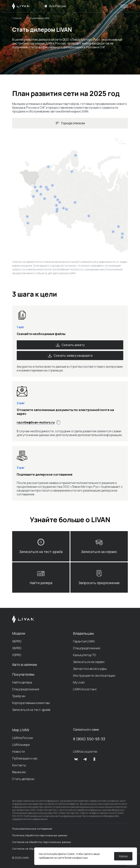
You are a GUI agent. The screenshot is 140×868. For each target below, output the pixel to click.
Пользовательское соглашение (32, 829)
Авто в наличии (25, 664)
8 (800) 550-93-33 (89, 739)
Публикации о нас (25, 758)
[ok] (94, 759)
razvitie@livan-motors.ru (67, 269)
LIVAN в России (23, 738)
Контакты (19, 765)
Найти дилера (22, 682)
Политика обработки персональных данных (40, 835)
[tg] (85, 759)
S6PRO (17, 641)
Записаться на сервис (89, 662)
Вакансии (19, 772)
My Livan (79, 682)
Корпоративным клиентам (31, 703)
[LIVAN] (21, 6)
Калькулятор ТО (84, 655)
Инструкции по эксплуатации (94, 676)
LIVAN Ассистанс (85, 689)
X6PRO (17, 648)
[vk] (76, 759)
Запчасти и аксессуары (90, 669)
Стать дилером (23, 779)
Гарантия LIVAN (84, 641)
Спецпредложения (26, 689)
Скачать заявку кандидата (70, 356)
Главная (17, 18)
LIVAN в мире (21, 745)
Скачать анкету (70, 345)
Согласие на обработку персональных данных (42, 842)
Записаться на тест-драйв (31, 710)
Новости (18, 752)
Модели (19, 633)
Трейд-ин (19, 696)
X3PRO (17, 655)
